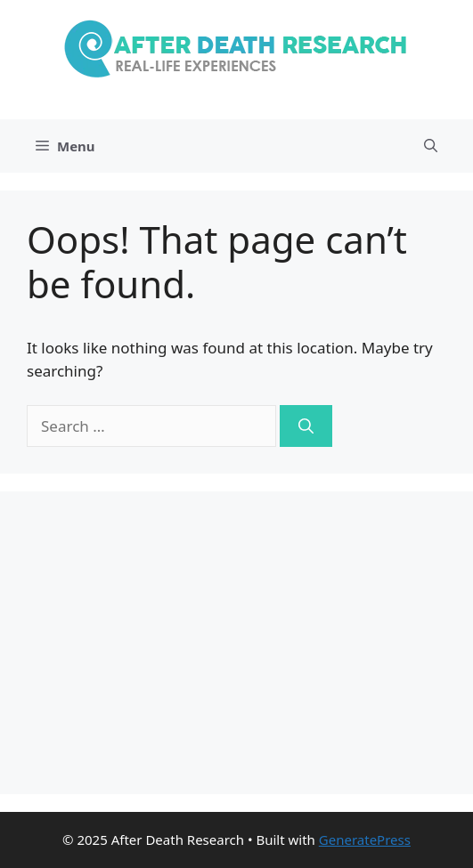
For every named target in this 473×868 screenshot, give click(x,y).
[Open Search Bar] (431, 146)
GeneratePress (365, 840)
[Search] (306, 426)
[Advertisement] (236, 643)
